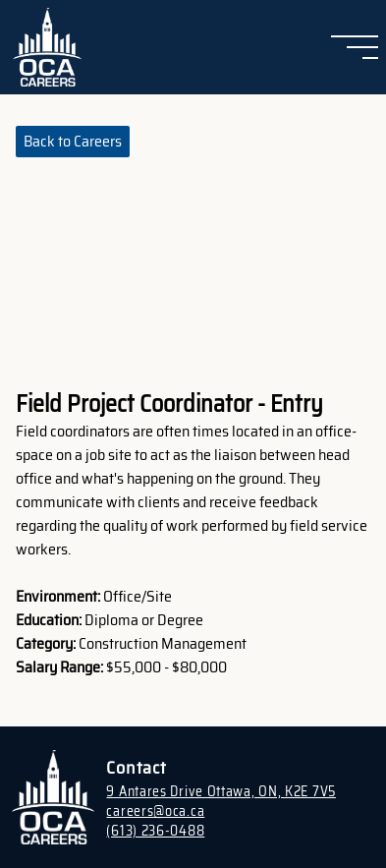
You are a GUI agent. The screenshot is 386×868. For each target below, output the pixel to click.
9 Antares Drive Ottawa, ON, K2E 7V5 (221, 791)
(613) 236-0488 (155, 831)
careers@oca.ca (155, 811)
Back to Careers (73, 141)
